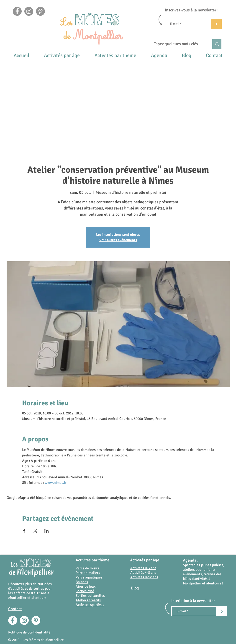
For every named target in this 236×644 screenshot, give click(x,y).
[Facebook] (17, 11)
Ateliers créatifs (88, 600)
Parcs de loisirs (87, 568)
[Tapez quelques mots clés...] (178, 44)
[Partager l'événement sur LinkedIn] (47, 531)
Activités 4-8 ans (143, 573)
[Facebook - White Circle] (13, 620)
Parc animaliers (88, 573)
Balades (82, 582)
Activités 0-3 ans (143, 568)
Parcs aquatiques (89, 577)
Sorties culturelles (90, 596)
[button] (62, 55)
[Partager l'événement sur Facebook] (24, 531)
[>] (217, 24)
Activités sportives (90, 605)
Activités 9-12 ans (144, 577)
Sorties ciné (85, 591)
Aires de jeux (86, 586)
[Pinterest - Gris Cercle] (40, 11)
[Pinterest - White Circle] (36, 620)
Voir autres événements (118, 240)
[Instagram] (29, 11)
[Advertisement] (118, 95)
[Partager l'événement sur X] (35, 531)
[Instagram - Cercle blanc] (24, 620)
